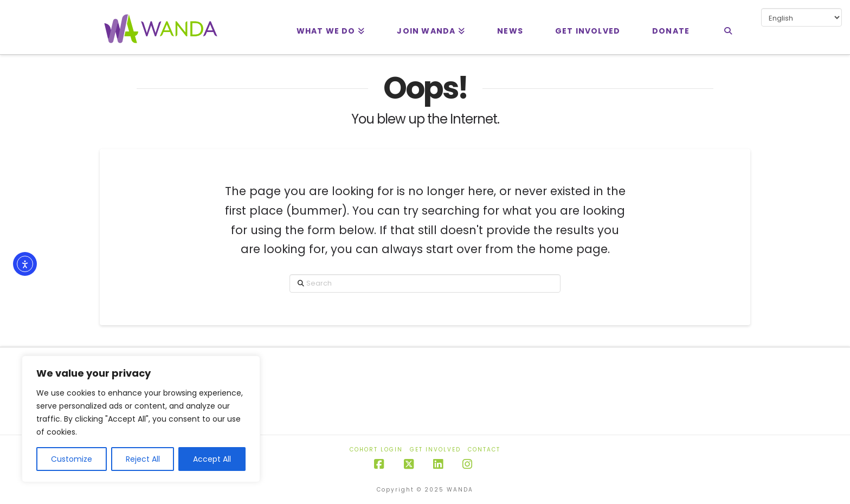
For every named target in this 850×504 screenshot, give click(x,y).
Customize (72, 459)
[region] (141, 419)
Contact (484, 450)
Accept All (212, 459)
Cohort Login (376, 450)
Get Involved (435, 450)
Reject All (143, 459)
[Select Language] (801, 17)
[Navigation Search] (728, 27)
